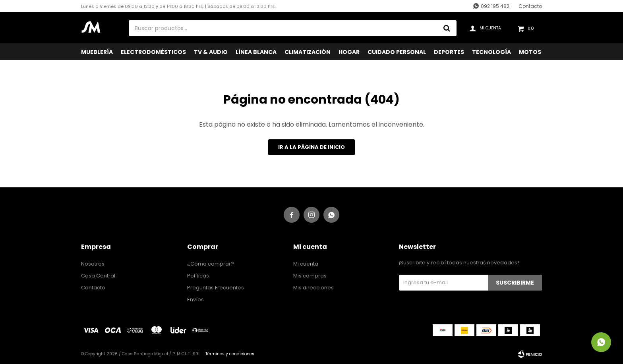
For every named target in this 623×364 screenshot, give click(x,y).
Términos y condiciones (230, 354)
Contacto (530, 6)
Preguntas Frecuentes (216, 288)
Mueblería (97, 52)
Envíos (195, 299)
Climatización (308, 52)
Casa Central (98, 276)
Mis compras (310, 276)
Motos (530, 52)
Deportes (449, 52)
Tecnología (491, 52)
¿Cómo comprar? (211, 264)
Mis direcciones (313, 288)
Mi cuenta (306, 264)
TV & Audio (211, 52)
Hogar (349, 52)
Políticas (198, 276)
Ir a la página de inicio (311, 147)
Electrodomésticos (153, 52)
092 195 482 (495, 6)
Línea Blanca (256, 52)
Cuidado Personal (397, 52)
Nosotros (93, 264)
